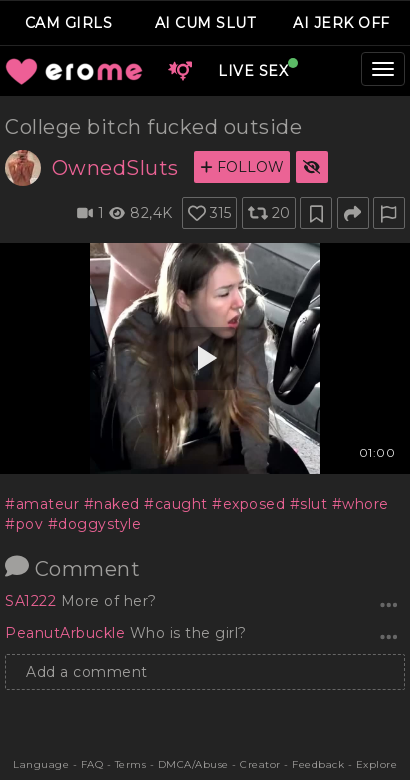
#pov (24, 524)
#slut (309, 504)
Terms (131, 764)
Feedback (318, 764)
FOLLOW (242, 167)
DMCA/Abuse (193, 764)
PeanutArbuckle (67, 633)
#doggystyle (95, 524)
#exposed (248, 504)
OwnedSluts (115, 168)
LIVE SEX (253, 71)
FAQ (92, 764)
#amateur (42, 504)
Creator (260, 764)
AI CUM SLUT (205, 23)
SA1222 (33, 601)
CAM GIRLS (69, 23)
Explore (377, 764)
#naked (112, 504)
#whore (360, 504)
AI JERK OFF (341, 23)
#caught (176, 504)
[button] (180, 71)
